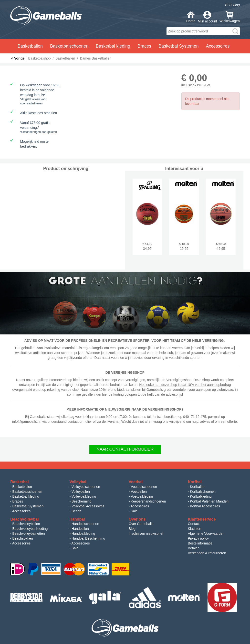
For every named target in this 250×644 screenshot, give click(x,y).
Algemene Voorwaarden (206, 533)
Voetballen (139, 492)
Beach (76, 511)
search (235, 31)
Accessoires (21, 511)
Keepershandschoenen (148, 501)
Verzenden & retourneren (207, 553)
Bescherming (82, 501)
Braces (18, 501)
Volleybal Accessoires (88, 506)
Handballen (80, 529)
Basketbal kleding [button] (113, 46)
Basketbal (20, 482)
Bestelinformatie (200, 543)
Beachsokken (23, 538)
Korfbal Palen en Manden (209, 501)
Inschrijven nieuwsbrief (146, 533)
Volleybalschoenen (86, 487)
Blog (132, 529)
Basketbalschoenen (27, 492)
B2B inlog (232, 5)
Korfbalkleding (201, 496)
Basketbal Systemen (28, 506)
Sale (134, 511)
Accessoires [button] (218, 46)
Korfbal (195, 482)
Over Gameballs (141, 524)
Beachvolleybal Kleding (30, 529)
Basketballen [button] (30, 46)
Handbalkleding (83, 533)
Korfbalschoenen (203, 492)
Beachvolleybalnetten (29, 533)
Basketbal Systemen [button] (178, 46)
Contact (194, 524)
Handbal (77, 519)
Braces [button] (144, 46)
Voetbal (136, 482)
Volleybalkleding (84, 496)
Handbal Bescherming (88, 538)
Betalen (194, 548)
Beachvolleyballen (26, 524)
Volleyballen (81, 492)
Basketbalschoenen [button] (69, 46)
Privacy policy (198, 538)
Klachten (195, 529)
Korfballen (198, 487)
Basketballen (22, 487)
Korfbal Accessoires (205, 506)
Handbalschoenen (85, 524)
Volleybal (78, 482)
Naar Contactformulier (125, 449)
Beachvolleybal (25, 519)
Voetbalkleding (142, 496)
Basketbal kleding (26, 496)
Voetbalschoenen (144, 487)
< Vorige (18, 58)
